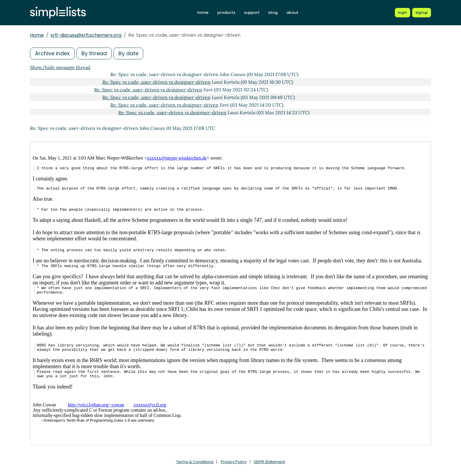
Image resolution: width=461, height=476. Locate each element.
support (252, 12)
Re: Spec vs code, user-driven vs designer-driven (156, 82)
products (226, 12)
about (292, 12)
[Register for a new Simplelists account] (422, 13)
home (203, 12)
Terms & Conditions (195, 462)
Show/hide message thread (60, 67)
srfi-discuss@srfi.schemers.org (86, 35)
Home (37, 35)
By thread (94, 53)
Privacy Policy (234, 462)
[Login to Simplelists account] (402, 13)
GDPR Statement (269, 462)
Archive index (52, 53)
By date (128, 53)
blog (273, 12)
